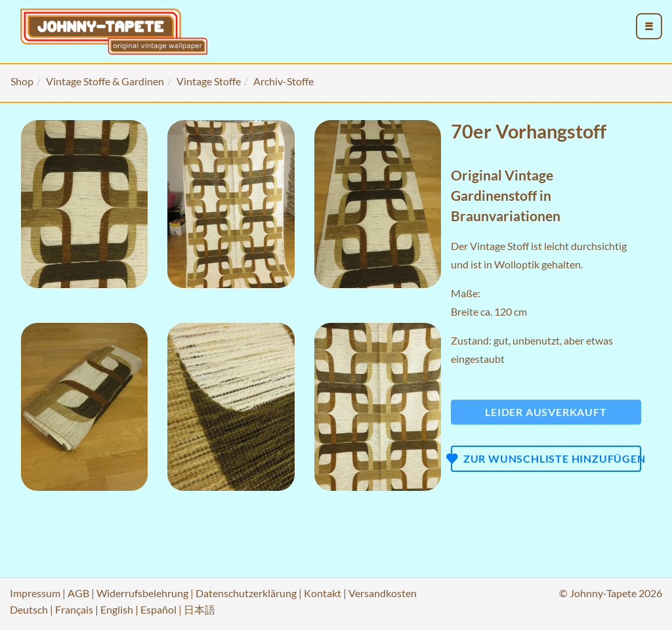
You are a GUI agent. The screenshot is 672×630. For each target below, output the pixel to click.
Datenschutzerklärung (246, 593)
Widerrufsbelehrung (142, 593)
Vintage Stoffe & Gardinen (105, 81)
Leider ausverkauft (546, 412)
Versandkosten (383, 593)
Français (74, 609)
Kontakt (323, 593)
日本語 (199, 609)
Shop (22, 81)
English (117, 609)
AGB (78, 593)
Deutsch (29, 609)
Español (158, 609)
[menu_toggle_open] (649, 26)
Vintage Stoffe (209, 81)
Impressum (35, 593)
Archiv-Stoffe (283, 81)
